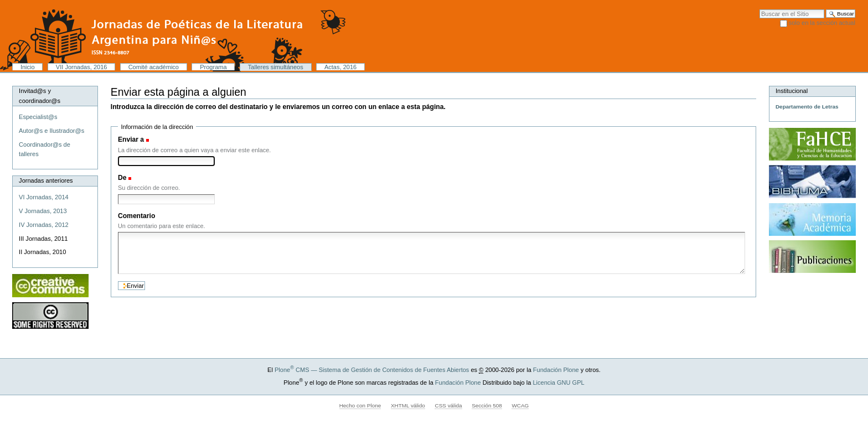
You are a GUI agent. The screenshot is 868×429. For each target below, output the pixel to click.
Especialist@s (38, 117)
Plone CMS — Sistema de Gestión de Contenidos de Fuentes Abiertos (372, 370)
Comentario (136, 216)
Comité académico (154, 67)
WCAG (520, 405)
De (122, 178)
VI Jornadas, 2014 (44, 197)
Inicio (28, 67)
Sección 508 (487, 405)
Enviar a (131, 139)
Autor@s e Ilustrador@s (51, 131)
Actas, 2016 (340, 67)
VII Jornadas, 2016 (82, 67)
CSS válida (448, 405)
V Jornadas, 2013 (43, 211)
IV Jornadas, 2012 (44, 225)
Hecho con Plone (360, 405)
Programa (213, 67)
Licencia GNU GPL (558, 383)
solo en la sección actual (822, 23)
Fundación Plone (556, 370)
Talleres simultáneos (276, 67)
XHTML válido (408, 405)
